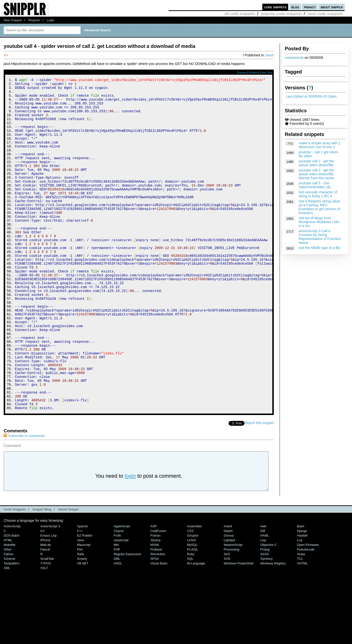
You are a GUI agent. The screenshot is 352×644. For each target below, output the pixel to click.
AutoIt (228, 588)
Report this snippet (259, 485)
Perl (80, 612)
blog (295, 7)
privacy (310, 7)
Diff (263, 593)
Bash (270, 55)
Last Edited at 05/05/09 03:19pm (311, 96)
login (130, 538)
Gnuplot (192, 598)
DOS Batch (12, 598)
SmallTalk (47, 621)
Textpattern (11, 626)
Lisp (263, 602)
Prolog (265, 612)
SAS (227, 616)
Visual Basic (159, 626)
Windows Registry (273, 626)
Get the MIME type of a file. (320, 248)
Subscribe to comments (24, 498)
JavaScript (121, 602)
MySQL (192, 607)
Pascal (45, 612)
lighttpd (229, 602)
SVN (227, 621)
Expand (242, 73)
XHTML (302, 626)
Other (8, 612)
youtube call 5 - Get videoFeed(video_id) (315, 185)
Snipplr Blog (42, 572)
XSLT (44, 630)
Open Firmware (308, 607)
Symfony (266, 621)
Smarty (82, 621)
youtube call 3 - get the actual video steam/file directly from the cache (317, 174)
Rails (81, 616)
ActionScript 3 (50, 588)
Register (34, 20)
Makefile (10, 607)
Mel (116, 607)
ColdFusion (158, 593)
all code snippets (240, 14)
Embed (253, 73)
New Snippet (13, 20)
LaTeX (192, 602)
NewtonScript (233, 607)
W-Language (196, 626)
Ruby (191, 616)
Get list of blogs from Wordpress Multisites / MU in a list (319, 222)
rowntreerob (294, 58)
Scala (301, 616)
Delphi (228, 593)
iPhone (45, 602)
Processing (231, 612)
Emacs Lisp (49, 598)
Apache (82, 588)
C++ (80, 593)
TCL (300, 621)
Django (302, 593)
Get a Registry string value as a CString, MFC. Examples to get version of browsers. (319, 207)
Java (80, 602)
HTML (8, 602)
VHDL (118, 626)
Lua (300, 602)
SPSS (155, 621)
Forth (117, 598)
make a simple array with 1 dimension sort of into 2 (320, 145)
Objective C (269, 607)
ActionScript (12, 588)
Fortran (155, 598)
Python (9, 616)
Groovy (229, 598)
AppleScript (122, 588)
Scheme (10, 621)
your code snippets (325, 14)
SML (117, 621)
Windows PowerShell (239, 626)
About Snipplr (68, 572)
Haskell (302, 598)
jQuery (155, 602)
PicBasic (156, 612)
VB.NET (83, 626)
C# (42, 593)
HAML (265, 598)
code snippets (275, 7)
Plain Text (266, 73)
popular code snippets (282, 14)
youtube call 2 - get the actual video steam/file (317, 163)
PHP (117, 612)
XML (7, 630)
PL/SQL (192, 612)
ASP (154, 588)
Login (51, 20)
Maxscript (84, 607)
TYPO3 (45, 626)
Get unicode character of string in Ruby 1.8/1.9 (318, 194)
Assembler (194, 588)
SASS (265, 616)
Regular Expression (127, 616)
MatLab (46, 607)
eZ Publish (85, 598)
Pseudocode (306, 612)
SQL (190, 621)
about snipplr (332, 7)
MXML (155, 607)
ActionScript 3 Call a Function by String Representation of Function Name (320, 237)
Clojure (119, 593)
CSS (190, 593)
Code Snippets (15, 572)
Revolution (158, 616)
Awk (263, 588)
